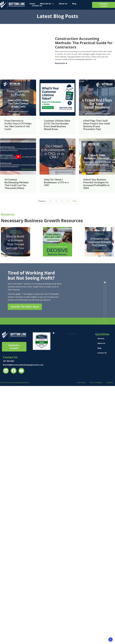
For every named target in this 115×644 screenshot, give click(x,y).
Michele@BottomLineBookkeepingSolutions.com (23, 365)
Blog (74, 4)
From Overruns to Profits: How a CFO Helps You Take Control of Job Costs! (18, 125)
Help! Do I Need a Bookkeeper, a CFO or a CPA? (56, 182)
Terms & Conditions (96, 383)
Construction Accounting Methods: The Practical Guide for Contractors (84, 43)
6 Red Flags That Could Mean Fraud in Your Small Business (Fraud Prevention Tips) (97, 125)
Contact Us (37, 6)
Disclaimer (110, 383)
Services (101, 339)
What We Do (47, 4)
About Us (63, 4)
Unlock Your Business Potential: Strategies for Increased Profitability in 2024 (96, 184)
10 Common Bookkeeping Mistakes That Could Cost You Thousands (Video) (17, 184)
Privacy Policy (81, 383)
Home (32, 4)
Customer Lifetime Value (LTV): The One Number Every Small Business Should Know (57, 125)
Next (75, 201)
